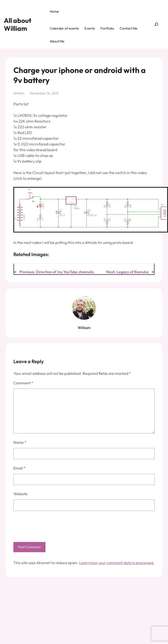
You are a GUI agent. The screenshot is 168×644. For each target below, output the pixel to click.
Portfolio (107, 28)
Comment (23, 383)
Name (20, 442)
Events (90, 28)
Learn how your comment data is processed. (117, 563)
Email (20, 468)
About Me (57, 41)
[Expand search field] (156, 24)
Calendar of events (64, 28)
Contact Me (129, 28)
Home (54, 11)
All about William (18, 24)
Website (20, 494)
